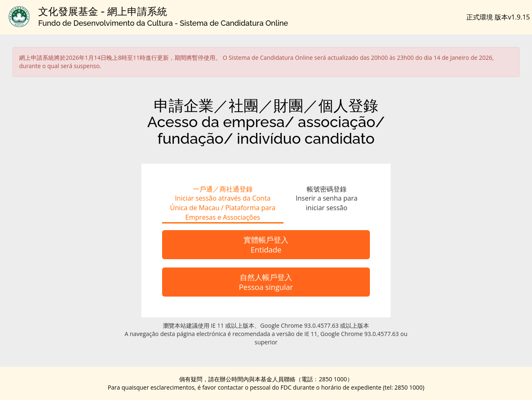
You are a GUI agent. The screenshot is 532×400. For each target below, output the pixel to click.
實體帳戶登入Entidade (266, 245)
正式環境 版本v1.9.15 (498, 17)
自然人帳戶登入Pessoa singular (266, 282)
